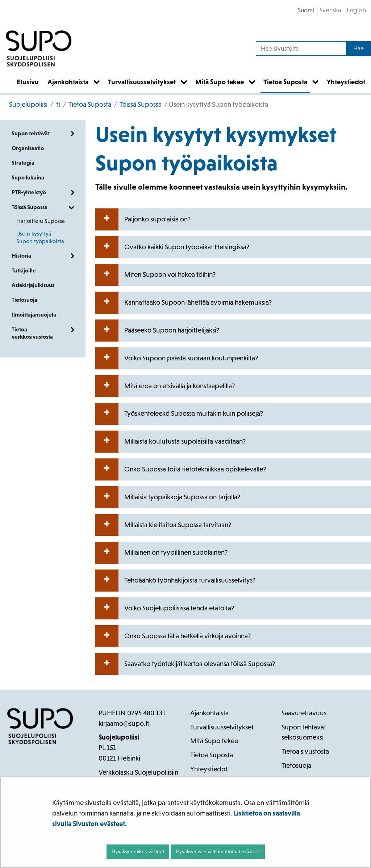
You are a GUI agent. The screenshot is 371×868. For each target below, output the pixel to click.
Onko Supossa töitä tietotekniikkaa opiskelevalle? (181, 469)
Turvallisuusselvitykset (222, 727)
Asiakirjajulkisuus (33, 285)
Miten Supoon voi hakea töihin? (155, 275)
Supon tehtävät (31, 133)
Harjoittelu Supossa (41, 221)
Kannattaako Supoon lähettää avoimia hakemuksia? (184, 303)
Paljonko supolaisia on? (143, 219)
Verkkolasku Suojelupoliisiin (138, 772)
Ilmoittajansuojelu (34, 315)
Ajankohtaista (209, 713)
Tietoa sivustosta (305, 751)
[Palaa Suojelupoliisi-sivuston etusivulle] (39, 48)
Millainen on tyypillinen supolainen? (161, 553)
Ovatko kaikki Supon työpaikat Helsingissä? (172, 247)
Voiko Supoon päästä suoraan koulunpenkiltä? (177, 358)
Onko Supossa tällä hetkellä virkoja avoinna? (173, 636)
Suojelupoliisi (28, 104)
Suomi (306, 10)
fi (57, 104)
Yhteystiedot (209, 769)
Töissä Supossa (140, 104)
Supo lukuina (28, 177)
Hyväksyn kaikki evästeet (138, 851)
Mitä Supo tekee (214, 741)
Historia (21, 256)
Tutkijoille (24, 270)
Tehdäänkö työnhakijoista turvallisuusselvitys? (175, 581)
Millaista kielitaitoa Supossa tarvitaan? (163, 525)
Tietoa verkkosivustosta (32, 333)
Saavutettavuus (304, 713)
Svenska (330, 10)
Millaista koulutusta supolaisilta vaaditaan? (170, 442)
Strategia (23, 163)
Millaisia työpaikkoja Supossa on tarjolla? (168, 497)
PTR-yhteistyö (29, 192)
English (356, 10)
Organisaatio (28, 148)
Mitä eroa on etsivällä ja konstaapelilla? (165, 386)
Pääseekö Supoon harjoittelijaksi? (157, 331)
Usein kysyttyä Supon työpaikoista (40, 237)
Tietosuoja (24, 300)
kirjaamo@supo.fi (124, 723)
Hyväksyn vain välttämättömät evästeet (218, 851)
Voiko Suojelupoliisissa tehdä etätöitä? (165, 608)
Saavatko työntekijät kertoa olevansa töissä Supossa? (185, 664)
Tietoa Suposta (89, 104)
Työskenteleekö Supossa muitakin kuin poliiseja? (179, 414)
